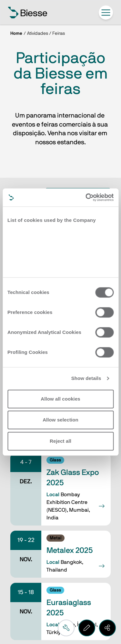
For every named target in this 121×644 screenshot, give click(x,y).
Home (16, 33)
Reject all (60, 441)
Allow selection (60, 420)
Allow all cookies (60, 399)
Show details (86, 378)
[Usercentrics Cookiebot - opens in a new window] (86, 197)
